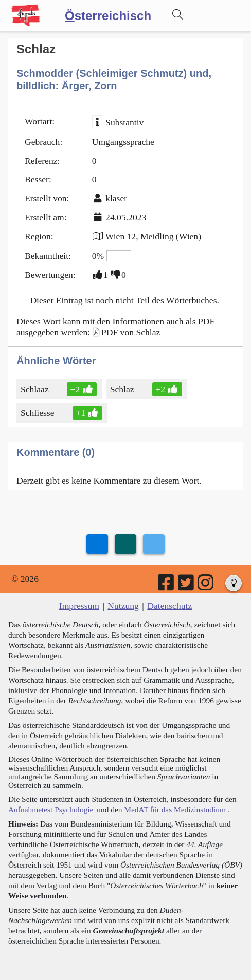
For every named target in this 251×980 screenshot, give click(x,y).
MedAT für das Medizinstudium (175, 809)
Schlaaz (35, 389)
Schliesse (38, 413)
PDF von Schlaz (131, 332)
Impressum (79, 606)
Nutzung (123, 606)
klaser (116, 198)
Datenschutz (169, 606)
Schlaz (123, 389)
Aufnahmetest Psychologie (51, 809)
